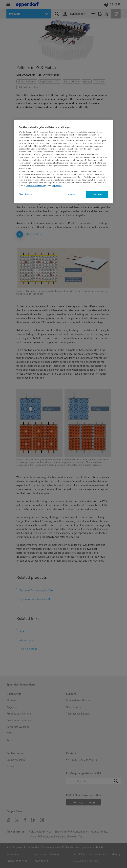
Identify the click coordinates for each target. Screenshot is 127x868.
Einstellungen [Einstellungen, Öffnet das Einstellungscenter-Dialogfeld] (25, 194)
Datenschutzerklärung (35, 185)
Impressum (57, 185)
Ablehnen (72, 194)
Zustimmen (97, 194)
